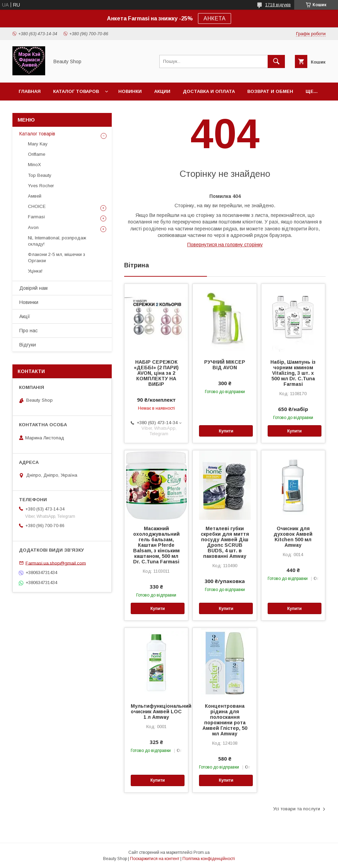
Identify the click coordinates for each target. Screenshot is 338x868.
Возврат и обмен (270, 91)
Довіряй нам (33, 288)
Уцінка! (35, 271)
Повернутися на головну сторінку (225, 245)
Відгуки (28, 345)
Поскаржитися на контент (155, 859)
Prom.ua (202, 852)
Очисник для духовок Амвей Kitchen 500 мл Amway (293, 537)
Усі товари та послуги (297, 809)
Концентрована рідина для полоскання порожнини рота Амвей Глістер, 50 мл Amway (225, 720)
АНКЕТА (215, 18)
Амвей (35, 196)
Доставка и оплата (209, 91)
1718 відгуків (278, 5)
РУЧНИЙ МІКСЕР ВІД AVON (225, 365)
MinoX (34, 165)
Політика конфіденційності (209, 859)
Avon (33, 227)
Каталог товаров (76, 91)
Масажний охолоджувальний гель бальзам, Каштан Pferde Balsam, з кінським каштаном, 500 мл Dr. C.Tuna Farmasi (156, 545)
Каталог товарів (37, 134)
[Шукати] (276, 61)
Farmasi (36, 217)
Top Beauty (40, 175)
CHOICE (37, 206)
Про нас (28, 331)
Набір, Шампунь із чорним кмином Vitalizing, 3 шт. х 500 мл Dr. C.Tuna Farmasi (293, 373)
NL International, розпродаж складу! (57, 241)
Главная (30, 91)
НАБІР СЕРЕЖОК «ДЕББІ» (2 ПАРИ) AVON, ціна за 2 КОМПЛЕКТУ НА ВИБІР (156, 373)
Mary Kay (38, 144)
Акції (25, 316)
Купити (226, 431)
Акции (162, 91)
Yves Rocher (41, 186)
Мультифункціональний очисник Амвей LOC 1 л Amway (156, 712)
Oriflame (37, 154)
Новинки (130, 91)
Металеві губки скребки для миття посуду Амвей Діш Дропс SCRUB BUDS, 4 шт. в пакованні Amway (225, 542)
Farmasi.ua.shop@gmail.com (56, 563)
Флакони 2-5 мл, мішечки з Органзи (57, 257)
